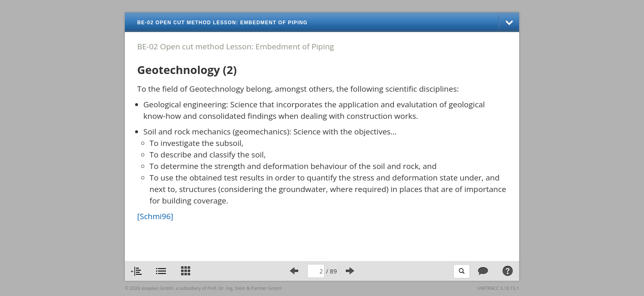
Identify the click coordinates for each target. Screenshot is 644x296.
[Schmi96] (155, 216)
